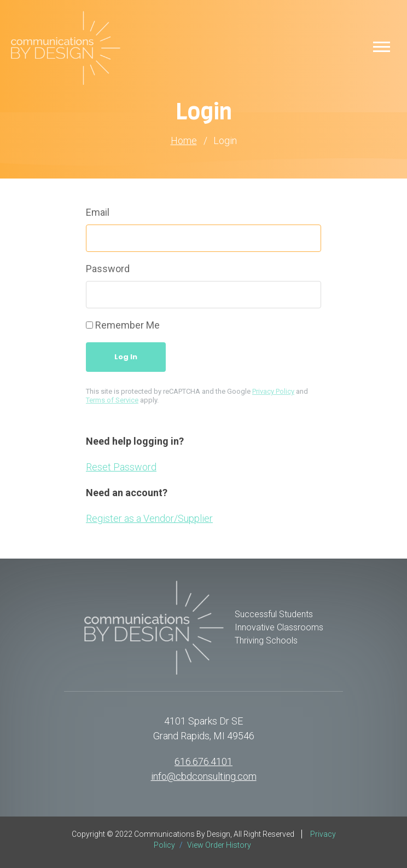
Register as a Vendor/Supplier (149, 518)
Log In (126, 357)
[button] (382, 46)
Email (98, 212)
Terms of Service (112, 400)
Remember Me (127, 325)
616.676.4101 (203, 761)
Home (184, 141)
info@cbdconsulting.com (204, 776)
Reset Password (121, 467)
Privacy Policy (273, 391)
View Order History (219, 845)
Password (108, 269)
